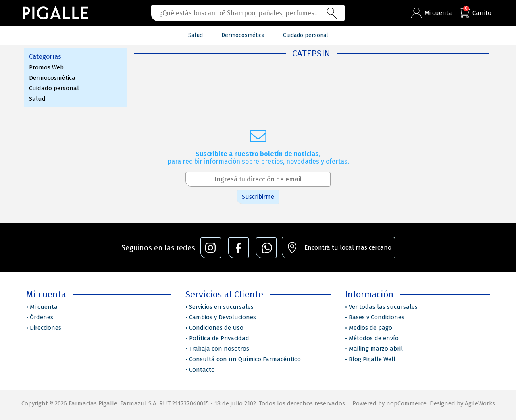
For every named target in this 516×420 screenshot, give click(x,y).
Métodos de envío (374, 338)
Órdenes (42, 317)
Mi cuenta (44, 307)
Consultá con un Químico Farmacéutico (245, 359)
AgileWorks (480, 403)
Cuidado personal (54, 88)
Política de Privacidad (219, 338)
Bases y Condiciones (377, 317)
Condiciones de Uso (216, 328)
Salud (37, 99)
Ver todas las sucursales (383, 307)
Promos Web (46, 67)
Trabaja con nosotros (219, 349)
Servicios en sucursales (221, 307)
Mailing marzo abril (376, 349)
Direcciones (46, 328)
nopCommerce (406, 403)
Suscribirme (258, 197)
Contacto (202, 370)
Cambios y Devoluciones (223, 317)
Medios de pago (370, 328)
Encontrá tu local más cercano (348, 247)
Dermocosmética (52, 78)
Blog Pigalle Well (372, 359)
